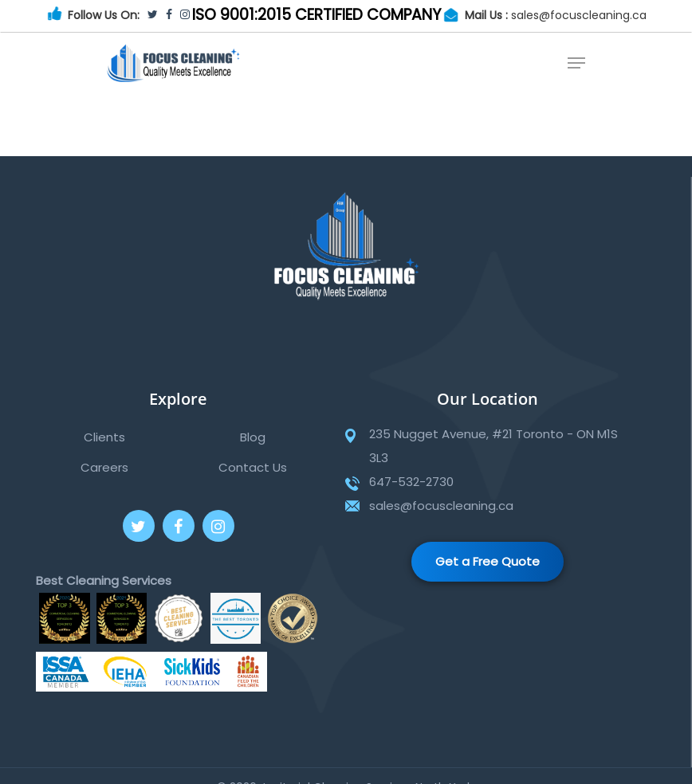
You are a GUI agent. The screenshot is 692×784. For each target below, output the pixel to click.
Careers (104, 467)
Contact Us (253, 467)
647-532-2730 (411, 482)
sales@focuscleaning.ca (579, 15)
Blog (253, 437)
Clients (104, 437)
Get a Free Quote (488, 561)
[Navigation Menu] (576, 63)
